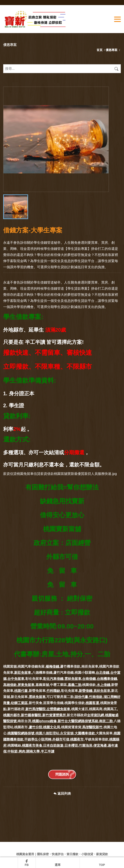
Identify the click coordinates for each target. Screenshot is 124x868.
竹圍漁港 (86, 745)
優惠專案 (112, 50)
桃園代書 (21, 691)
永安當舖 (67, 733)
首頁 (100, 50)
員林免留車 (102, 691)
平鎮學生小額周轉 (38, 739)
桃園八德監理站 (47, 733)
